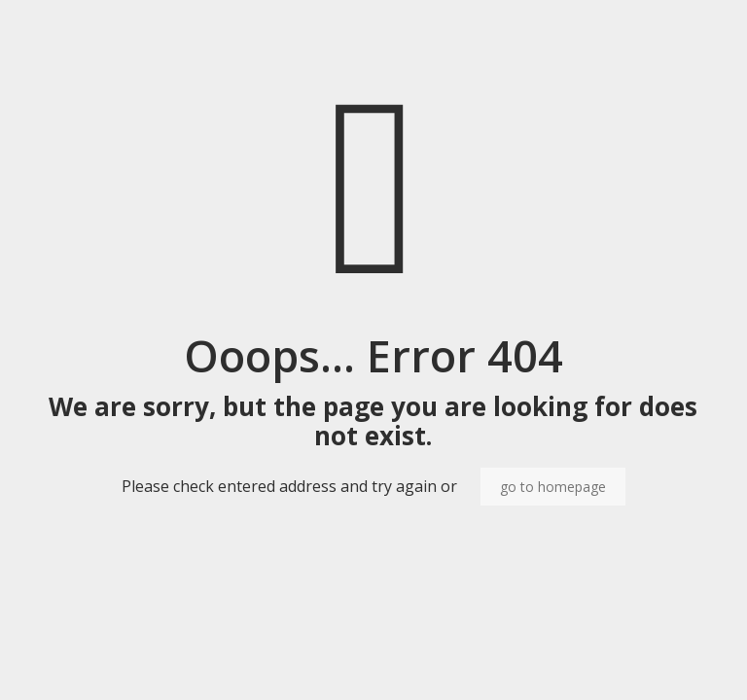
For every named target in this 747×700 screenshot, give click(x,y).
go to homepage (553, 487)
